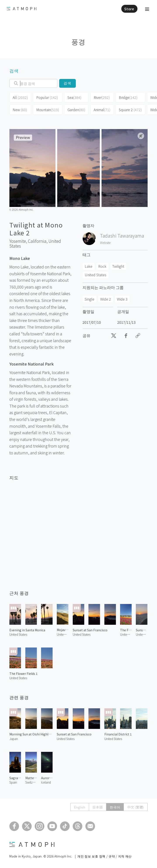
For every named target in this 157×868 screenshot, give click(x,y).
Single (90, 299)
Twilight (118, 266)
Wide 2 (106, 299)
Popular (47, 97)
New (20, 110)
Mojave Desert (63, 630)
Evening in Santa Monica (27, 630)
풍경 (78, 41)
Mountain (48, 110)
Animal (102, 110)
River (102, 97)
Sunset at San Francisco (90, 630)
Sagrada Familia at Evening (15, 778)
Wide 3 (122, 299)
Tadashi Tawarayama (122, 236)
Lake (89, 266)
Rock (102, 266)
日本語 (97, 807)
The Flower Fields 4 (126, 630)
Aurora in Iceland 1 (47, 778)
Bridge (128, 97)
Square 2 (130, 110)
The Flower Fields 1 (23, 674)
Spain (13, 782)
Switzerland (31, 782)
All (20, 97)
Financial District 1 (118, 734)
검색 (68, 83)
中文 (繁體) (136, 807)
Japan (14, 739)
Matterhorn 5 (31, 778)
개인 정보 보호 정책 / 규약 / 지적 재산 (104, 856)
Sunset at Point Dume (142, 630)
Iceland (46, 782)
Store (129, 9)
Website (105, 243)
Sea (74, 97)
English (79, 807)
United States (96, 275)
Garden (76, 110)
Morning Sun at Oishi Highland (31, 734)
